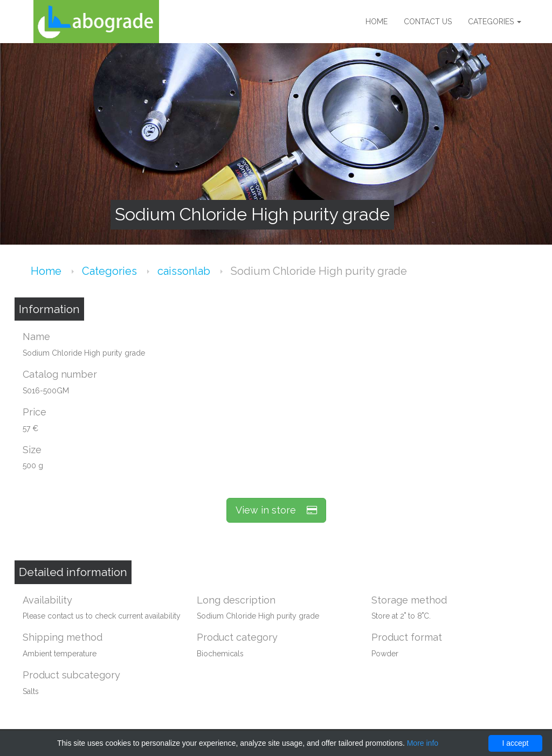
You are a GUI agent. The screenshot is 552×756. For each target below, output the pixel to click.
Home (377, 22)
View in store (276, 510)
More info (423, 743)
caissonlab (185, 271)
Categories (495, 22)
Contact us (428, 22)
